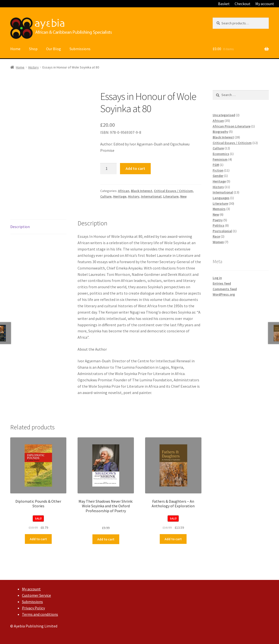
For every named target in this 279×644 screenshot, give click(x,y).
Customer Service (36, 595)
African (124, 191)
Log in (217, 278)
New (183, 196)
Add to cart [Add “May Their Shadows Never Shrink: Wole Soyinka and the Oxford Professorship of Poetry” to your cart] (106, 539)
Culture (106, 196)
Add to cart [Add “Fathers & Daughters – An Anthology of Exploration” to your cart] (173, 539)
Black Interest (142, 191)
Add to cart (135, 168)
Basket (224, 4)
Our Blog (54, 49)
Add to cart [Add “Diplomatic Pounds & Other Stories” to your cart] (38, 539)
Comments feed (225, 289)
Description (20, 227)
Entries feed (222, 283)
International (151, 196)
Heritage (120, 196)
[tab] (38, 227)
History (34, 67)
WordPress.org (224, 294)
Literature (171, 196)
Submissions (80, 49)
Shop (33, 49)
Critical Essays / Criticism (173, 191)
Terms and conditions (40, 614)
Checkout (243, 4)
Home (15, 49)
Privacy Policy (33, 608)
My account (265, 4)
